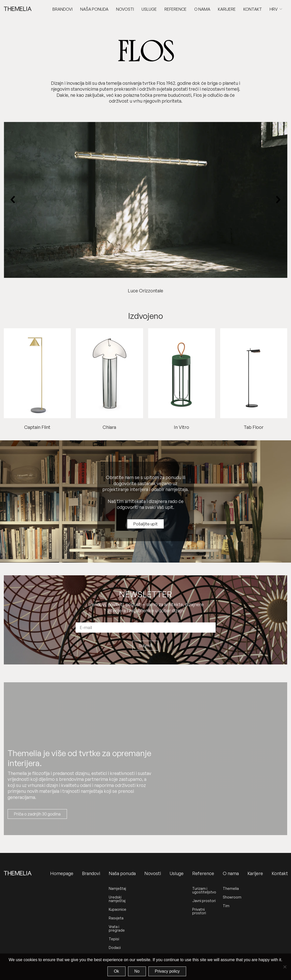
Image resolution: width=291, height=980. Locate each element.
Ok (116, 971)
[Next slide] (278, 200)
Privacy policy (167, 971)
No (137, 971)
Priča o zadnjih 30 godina (37, 814)
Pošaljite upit (145, 524)
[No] (285, 967)
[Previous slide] (13, 200)
